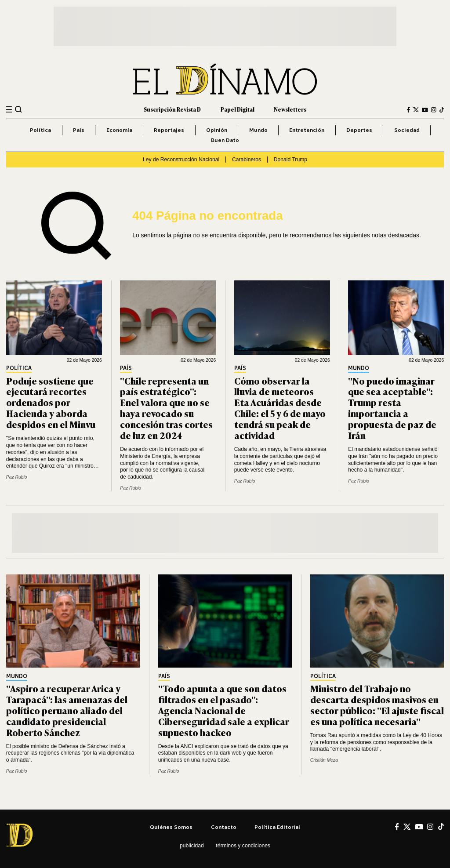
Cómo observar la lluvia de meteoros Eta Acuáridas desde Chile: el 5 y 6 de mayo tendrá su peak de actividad (280, 408)
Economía (119, 130)
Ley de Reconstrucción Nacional (181, 160)
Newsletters (290, 109)
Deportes (359, 130)
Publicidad (192, 846)
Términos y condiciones (243, 846)
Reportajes (169, 130)
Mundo (258, 130)
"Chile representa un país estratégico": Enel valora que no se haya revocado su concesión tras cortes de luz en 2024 (166, 408)
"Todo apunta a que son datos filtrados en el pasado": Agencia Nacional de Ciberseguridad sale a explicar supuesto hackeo (224, 710)
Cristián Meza (324, 760)
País (79, 130)
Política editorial (277, 827)
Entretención (307, 130)
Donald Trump (290, 160)
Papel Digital (238, 109)
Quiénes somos (171, 827)
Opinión (217, 130)
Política (40, 130)
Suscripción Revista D (172, 109)
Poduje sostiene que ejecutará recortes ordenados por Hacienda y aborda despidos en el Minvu (51, 402)
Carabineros (247, 160)
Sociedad (407, 130)
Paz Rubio (17, 477)
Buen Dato (225, 140)
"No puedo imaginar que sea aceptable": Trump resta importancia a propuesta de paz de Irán (392, 408)
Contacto (224, 827)
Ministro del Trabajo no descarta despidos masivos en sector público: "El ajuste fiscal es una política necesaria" (377, 705)
